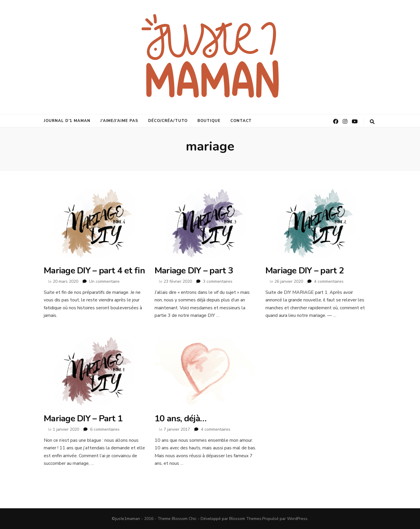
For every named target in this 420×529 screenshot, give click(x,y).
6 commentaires (105, 429)
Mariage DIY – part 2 (305, 271)
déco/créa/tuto (168, 121)
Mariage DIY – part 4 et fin (94, 271)
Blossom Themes (245, 519)
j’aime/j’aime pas (119, 121)
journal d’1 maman (67, 121)
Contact (241, 121)
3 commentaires (218, 281)
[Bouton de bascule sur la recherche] (372, 122)
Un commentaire (104, 281)
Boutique (209, 121)
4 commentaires (329, 281)
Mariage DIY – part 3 (194, 271)
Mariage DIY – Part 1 (83, 419)
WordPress (297, 519)
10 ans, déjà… (180, 419)
